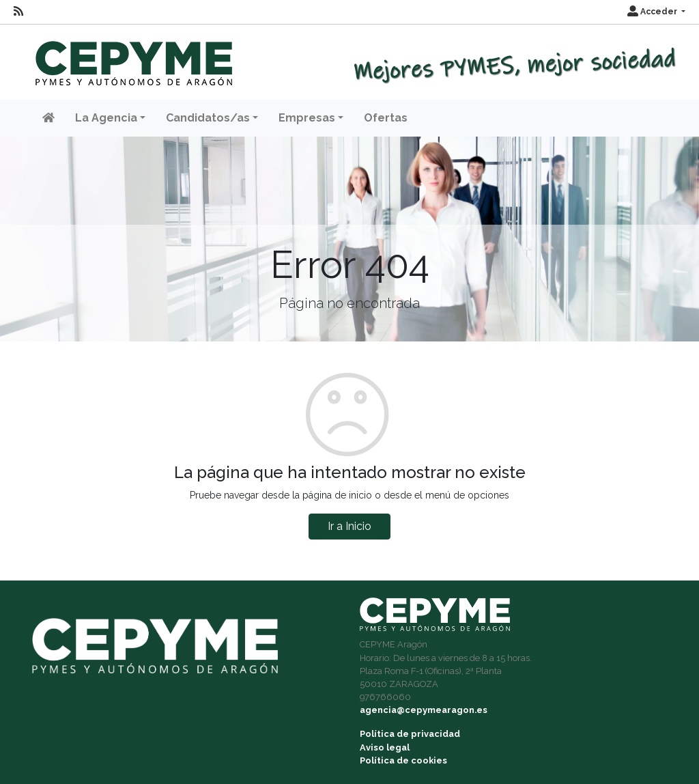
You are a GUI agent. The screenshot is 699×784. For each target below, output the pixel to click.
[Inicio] (132, 57)
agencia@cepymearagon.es (424, 710)
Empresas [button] (307, 118)
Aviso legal (385, 747)
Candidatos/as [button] (208, 118)
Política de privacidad (410, 734)
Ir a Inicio (349, 526)
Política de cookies (403, 760)
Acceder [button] (653, 12)
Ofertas (386, 118)
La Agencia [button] (106, 118)
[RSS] (18, 12)
